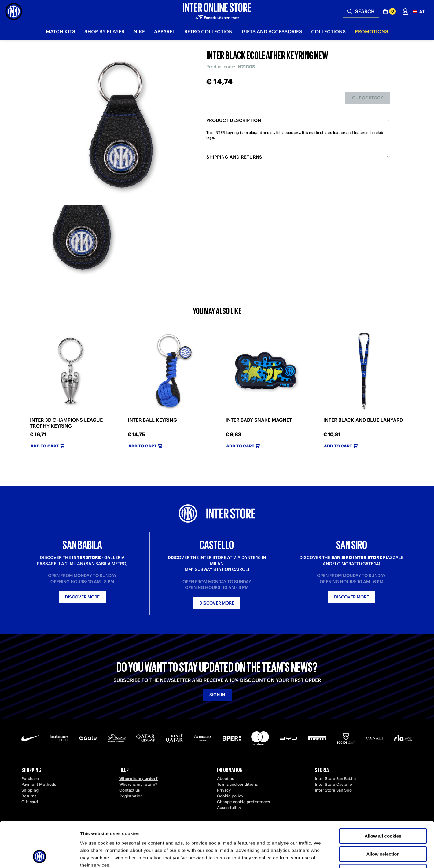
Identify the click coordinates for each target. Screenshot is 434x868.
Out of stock (368, 98)
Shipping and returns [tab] (234, 157)
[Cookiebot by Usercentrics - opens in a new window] (40, 856)
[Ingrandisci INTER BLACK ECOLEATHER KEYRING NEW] (121, 125)
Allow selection (383, 811)
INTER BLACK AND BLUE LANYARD (363, 420)
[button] (419, 11)
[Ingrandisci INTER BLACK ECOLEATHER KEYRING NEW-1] (83, 240)
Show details (321, 856)
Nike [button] (139, 31)
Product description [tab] (234, 120)
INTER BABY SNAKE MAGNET (259, 420)
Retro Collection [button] (208, 31)
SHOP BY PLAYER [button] (104, 31)
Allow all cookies (383, 793)
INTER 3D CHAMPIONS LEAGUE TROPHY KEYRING (66, 423)
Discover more (82, 597)
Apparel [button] (165, 31)
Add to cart (47, 446)
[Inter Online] (14, 11)
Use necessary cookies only (383, 829)
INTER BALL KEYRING (152, 420)
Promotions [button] (371, 31)
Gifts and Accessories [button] (272, 31)
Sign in (217, 695)
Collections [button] (328, 31)
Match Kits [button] (61, 31)
